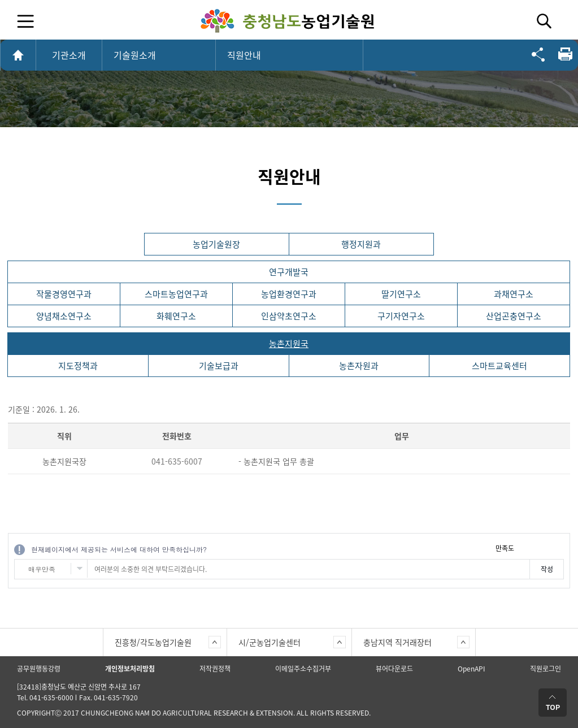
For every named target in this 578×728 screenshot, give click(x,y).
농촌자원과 (359, 366)
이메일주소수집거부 (303, 669)
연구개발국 (289, 272)
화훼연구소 (176, 316)
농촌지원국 (289, 344)
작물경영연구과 (64, 294)
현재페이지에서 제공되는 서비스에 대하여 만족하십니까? (119, 549)
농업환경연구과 (289, 294)
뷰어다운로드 (394, 669)
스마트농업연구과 (176, 294)
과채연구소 (514, 294)
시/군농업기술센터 (270, 642)
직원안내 (244, 55)
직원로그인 (546, 669)
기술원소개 (135, 55)
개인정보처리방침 (130, 669)
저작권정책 (215, 669)
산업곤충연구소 (514, 316)
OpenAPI (471, 669)
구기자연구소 (401, 316)
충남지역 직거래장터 (397, 642)
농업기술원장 (216, 244)
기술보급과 (219, 366)
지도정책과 (78, 366)
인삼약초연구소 (289, 316)
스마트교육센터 (499, 366)
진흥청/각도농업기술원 (153, 642)
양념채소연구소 (64, 316)
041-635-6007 (177, 461)
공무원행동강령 (39, 669)
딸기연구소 (401, 294)
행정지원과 (361, 244)
